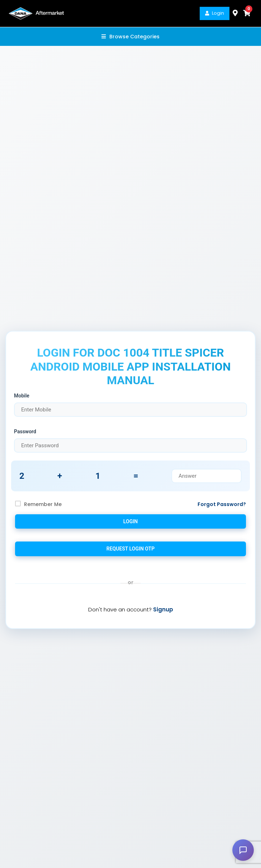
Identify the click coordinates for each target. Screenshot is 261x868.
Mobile (22, 396)
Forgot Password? (222, 504)
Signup (163, 609)
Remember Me (43, 504)
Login (215, 13)
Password (25, 431)
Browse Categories (130, 37)
